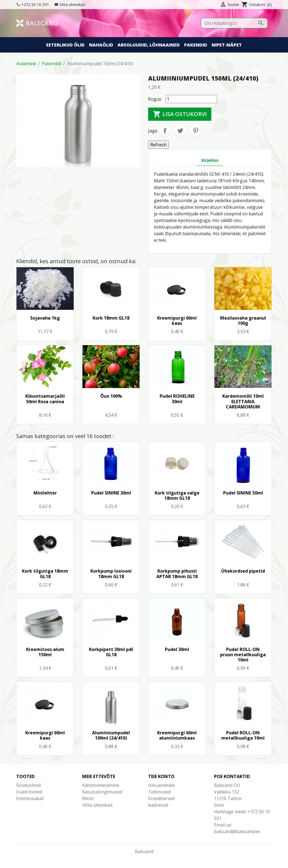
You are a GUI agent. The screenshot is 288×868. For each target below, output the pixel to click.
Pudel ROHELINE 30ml (177, 399)
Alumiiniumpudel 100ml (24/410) (111, 735)
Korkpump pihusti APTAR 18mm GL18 (177, 574)
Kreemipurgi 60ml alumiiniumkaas (177, 735)
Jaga (165, 131)
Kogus (155, 99)
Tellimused (159, 792)
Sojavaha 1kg (45, 318)
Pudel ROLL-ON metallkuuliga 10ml (243, 735)
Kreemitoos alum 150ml (45, 652)
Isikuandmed (161, 785)
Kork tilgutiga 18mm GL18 (45, 574)
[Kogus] (191, 99)
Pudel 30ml (177, 649)
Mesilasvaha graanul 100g (243, 321)
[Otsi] (234, 23)
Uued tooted (29, 792)
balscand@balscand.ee (237, 831)
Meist (88, 798)
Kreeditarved (161, 798)
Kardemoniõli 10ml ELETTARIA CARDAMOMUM (243, 401)
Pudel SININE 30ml (111, 493)
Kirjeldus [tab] (210, 160)
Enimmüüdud (30, 798)
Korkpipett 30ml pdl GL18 (111, 652)
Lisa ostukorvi (180, 114)
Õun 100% (111, 396)
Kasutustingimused (102, 792)
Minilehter (45, 493)
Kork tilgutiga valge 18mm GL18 (177, 495)
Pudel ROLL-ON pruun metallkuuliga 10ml (243, 655)
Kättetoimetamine (101, 785)
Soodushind (28, 785)
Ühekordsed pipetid (243, 571)
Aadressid (158, 805)
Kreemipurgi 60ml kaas (177, 321)
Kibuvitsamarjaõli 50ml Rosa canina (45, 399)
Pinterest (196, 131)
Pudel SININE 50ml (243, 493)
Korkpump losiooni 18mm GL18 (111, 574)
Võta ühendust (72, 5)
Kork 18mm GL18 (111, 318)
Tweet (180, 131)
